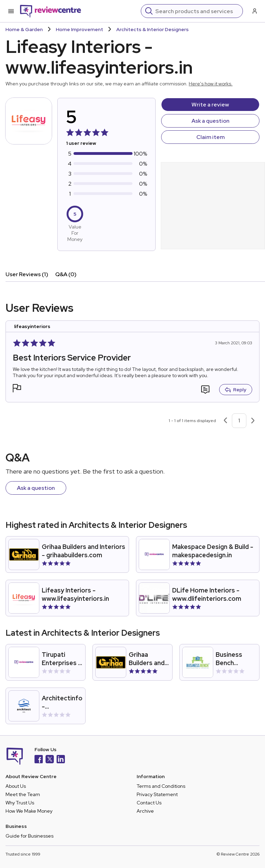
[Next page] (253, 421)
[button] (17, 389)
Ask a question (210, 121)
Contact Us (149, 803)
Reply (236, 390)
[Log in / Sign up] (254, 11)
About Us (16, 786)
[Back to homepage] (51, 11)
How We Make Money (29, 811)
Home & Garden (24, 29)
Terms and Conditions (161, 786)
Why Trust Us (20, 803)
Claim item (210, 137)
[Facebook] (39, 760)
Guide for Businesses (30, 836)
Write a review (210, 105)
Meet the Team (23, 794)
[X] (50, 760)
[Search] (197, 11)
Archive (145, 811)
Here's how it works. (211, 84)
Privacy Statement (157, 794)
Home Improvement (80, 29)
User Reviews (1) (27, 274)
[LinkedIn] (61, 760)
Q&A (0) (66, 274)
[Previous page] (225, 421)
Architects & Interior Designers (153, 29)
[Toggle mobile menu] (11, 11)
